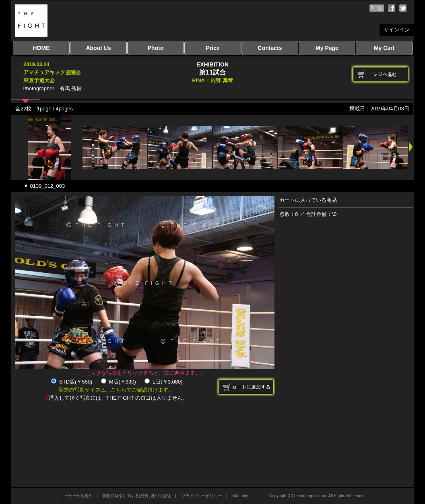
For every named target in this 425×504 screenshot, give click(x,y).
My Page (327, 48)
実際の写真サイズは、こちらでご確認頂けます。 (116, 390)
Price (212, 48)
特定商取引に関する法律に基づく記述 (137, 496)
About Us (98, 48)
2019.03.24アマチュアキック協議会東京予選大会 (52, 72)
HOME (41, 48)
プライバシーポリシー (202, 496)
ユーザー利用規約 (76, 496)
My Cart (384, 48)
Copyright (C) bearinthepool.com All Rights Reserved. (317, 496)
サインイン (397, 30)
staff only (240, 496)
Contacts (270, 48)
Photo (156, 48)
